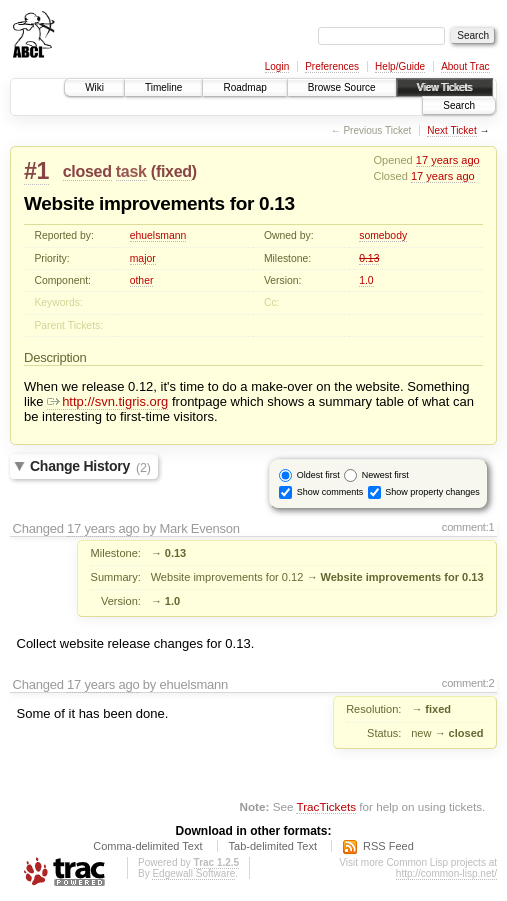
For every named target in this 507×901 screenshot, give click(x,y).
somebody (383, 235)
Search (459, 105)
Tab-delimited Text (273, 846)
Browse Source (342, 87)
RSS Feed (388, 846)
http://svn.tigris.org (107, 401)
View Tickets (444, 87)
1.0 (366, 280)
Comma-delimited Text (147, 846)
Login (277, 66)
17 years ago (448, 160)
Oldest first (318, 475)
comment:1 (468, 527)
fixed (174, 171)
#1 (36, 171)
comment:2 (468, 683)
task (131, 171)
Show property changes (432, 492)
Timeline (163, 87)
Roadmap (244, 87)
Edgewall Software (193, 873)
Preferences (332, 66)
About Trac (465, 66)
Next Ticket (451, 130)
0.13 (369, 258)
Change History (90, 467)
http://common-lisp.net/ (446, 873)
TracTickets (326, 806)
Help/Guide (400, 66)
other (142, 280)
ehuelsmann (158, 235)
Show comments (330, 492)
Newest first (385, 475)
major (143, 258)
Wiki (94, 87)
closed (87, 171)
